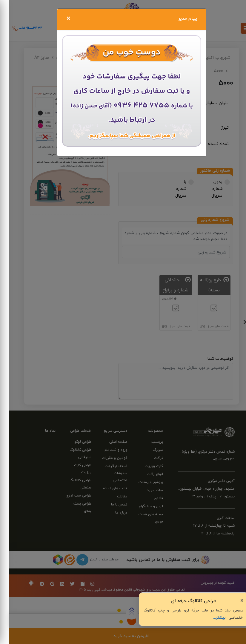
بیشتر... (211, 617)
